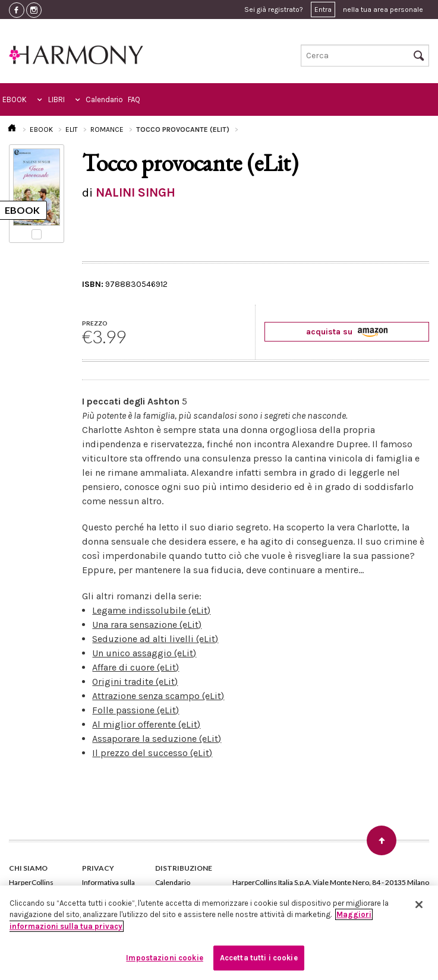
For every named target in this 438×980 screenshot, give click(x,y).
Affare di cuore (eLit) (136, 667)
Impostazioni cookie (164, 958)
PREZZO (95, 323)
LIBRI (56, 99)
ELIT (72, 129)
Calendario (104, 99)
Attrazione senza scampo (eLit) (158, 696)
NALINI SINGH (136, 192)
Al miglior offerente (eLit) (146, 724)
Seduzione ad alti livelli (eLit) (155, 639)
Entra (323, 10)
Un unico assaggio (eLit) (144, 653)
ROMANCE (107, 129)
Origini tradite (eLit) (135, 682)
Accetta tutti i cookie (259, 958)
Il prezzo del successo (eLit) (152, 753)
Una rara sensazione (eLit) (147, 625)
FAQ (134, 99)
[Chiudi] (419, 905)
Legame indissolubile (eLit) (151, 610)
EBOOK (15, 99)
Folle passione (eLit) (136, 710)
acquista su (347, 332)
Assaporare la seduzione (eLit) (157, 739)
